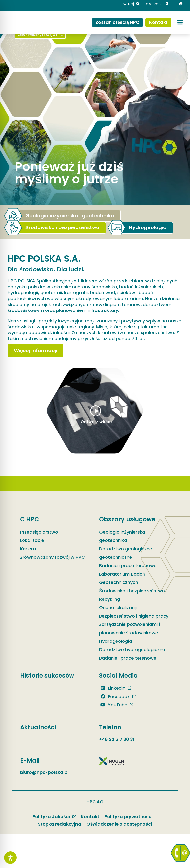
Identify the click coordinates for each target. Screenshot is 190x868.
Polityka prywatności (129, 816)
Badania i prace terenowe (128, 566)
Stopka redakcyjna (60, 824)
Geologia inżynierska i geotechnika (123, 536)
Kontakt (90, 816)
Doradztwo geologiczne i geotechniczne (127, 553)
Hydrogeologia (116, 641)
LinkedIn (112, 688)
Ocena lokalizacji (118, 608)
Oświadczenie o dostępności (119, 824)
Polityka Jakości (51, 816)
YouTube (113, 705)
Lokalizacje (32, 540)
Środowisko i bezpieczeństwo (132, 591)
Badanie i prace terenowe (128, 658)
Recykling (110, 599)
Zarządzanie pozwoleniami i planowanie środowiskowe (130, 629)
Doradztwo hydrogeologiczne (132, 650)
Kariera (28, 549)
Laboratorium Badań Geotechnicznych (122, 578)
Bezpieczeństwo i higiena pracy (134, 616)
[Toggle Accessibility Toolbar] (10, 858)
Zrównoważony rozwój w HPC (52, 557)
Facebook (115, 696)
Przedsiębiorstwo (39, 532)
